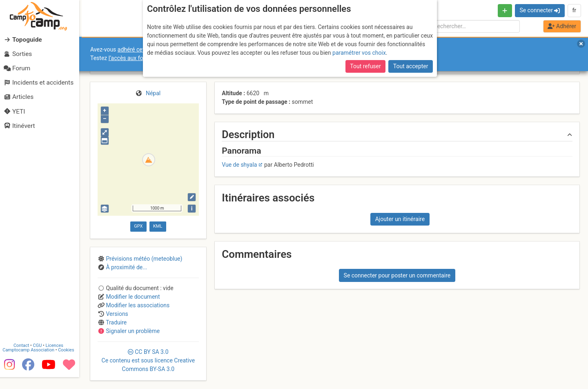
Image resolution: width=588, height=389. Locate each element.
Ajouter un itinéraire (400, 219)
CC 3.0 (148, 360)
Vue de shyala (239, 165)
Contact (24, 357)
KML (158, 226)
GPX (138, 226)
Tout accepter (411, 66)
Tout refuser (365, 66)
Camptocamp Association (31, 362)
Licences (57, 357)
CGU (40, 357)
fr (574, 10)
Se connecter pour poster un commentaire (397, 275)
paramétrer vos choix (359, 53)
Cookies (68, 362)
